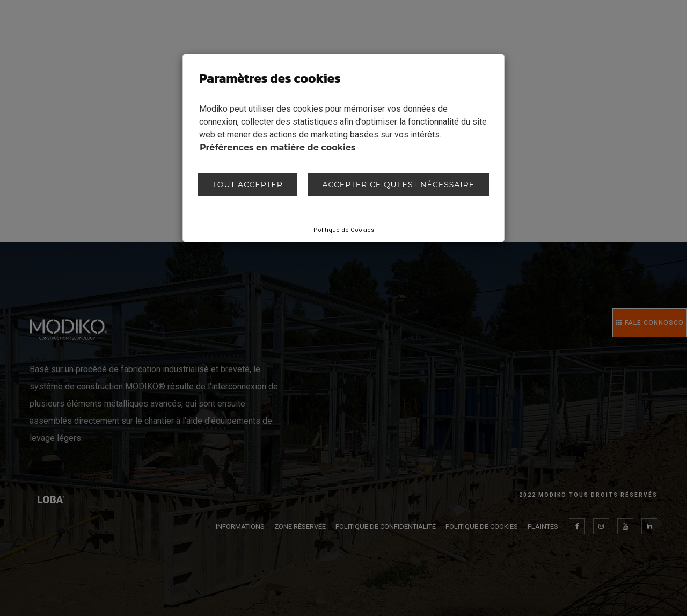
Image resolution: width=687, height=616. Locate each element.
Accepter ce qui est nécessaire (399, 185)
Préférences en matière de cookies (278, 147)
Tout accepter (248, 185)
